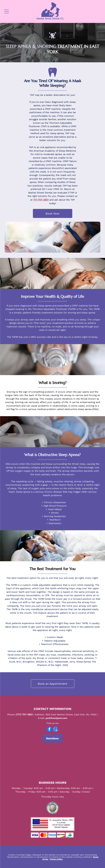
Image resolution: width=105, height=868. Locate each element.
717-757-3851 (41, 200)
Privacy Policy (56, 859)
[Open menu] (7, 11)
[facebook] (49, 730)
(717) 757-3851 (24, 714)
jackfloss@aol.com (56, 718)
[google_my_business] (56, 730)
